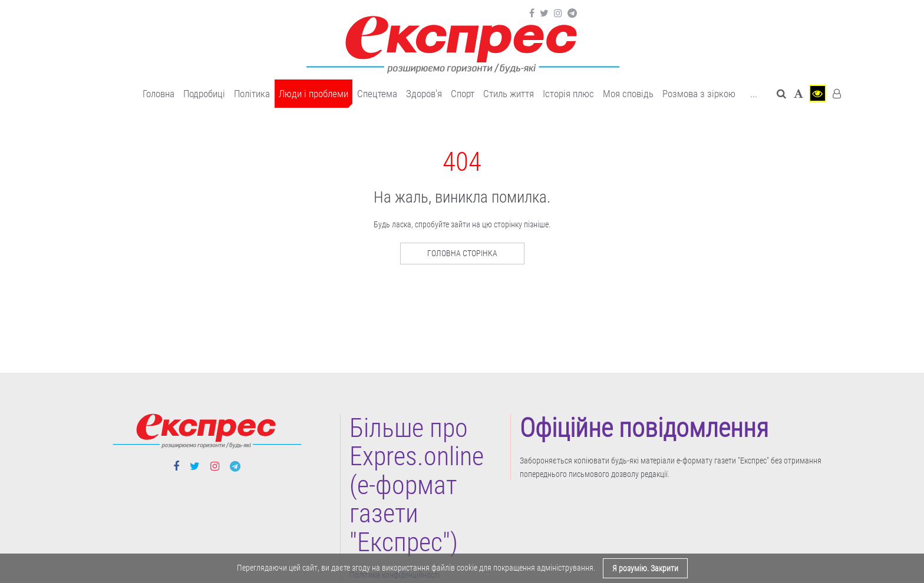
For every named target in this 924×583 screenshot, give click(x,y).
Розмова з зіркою (699, 94)
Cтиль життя (509, 94)
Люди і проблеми (313, 94)
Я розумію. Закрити (645, 568)
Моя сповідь (628, 94)
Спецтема (377, 94)
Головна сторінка (462, 253)
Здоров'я (424, 94)
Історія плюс (568, 94)
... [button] (754, 94)
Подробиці (204, 94)
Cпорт (463, 94)
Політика (252, 94)
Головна (159, 94)
